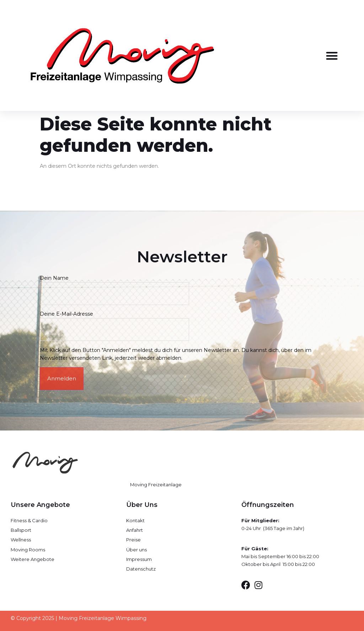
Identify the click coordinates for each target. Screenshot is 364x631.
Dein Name (114, 286)
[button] (332, 56)
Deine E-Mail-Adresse (114, 322)
